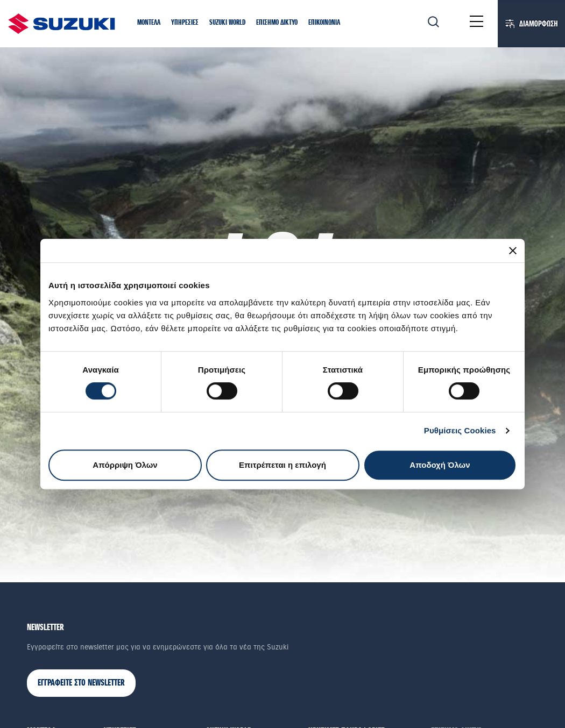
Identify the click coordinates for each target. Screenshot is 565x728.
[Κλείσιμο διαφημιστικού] (513, 251)
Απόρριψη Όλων (125, 465)
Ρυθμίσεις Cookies (460, 430)
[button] (149, 23)
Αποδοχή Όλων (440, 465)
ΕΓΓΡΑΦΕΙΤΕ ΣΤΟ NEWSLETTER (81, 683)
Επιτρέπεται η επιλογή (282, 465)
